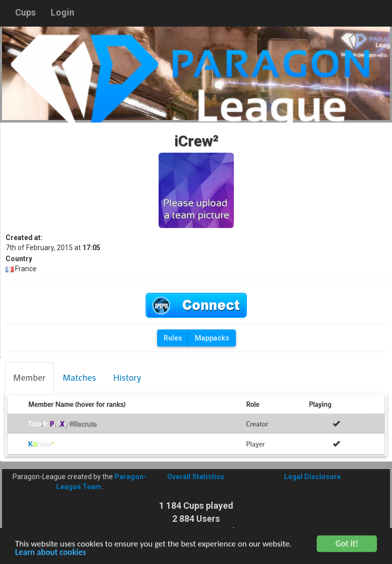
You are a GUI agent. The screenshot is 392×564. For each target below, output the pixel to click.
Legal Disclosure (312, 477)
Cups (25, 12)
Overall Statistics (196, 477)
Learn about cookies (51, 554)
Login (62, 12)
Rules (173, 338)
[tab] (29, 378)
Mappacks (212, 338)
